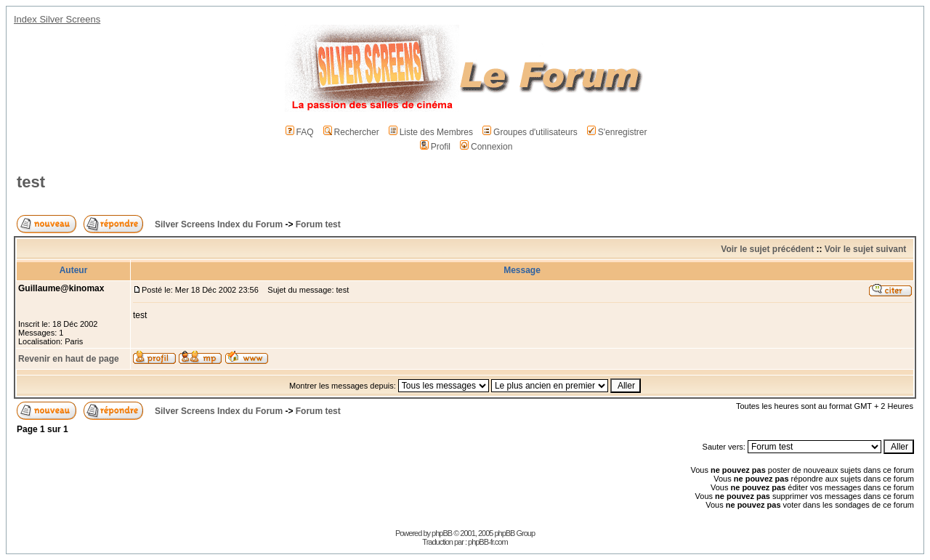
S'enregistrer (617, 132)
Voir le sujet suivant (865, 249)
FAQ (300, 132)
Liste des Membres (431, 132)
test (31, 182)
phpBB (442, 533)
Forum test (318, 224)
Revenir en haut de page (69, 359)
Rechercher (351, 132)
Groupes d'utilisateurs (530, 132)
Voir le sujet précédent (767, 249)
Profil (435, 147)
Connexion (486, 147)
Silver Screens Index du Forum (219, 224)
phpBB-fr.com (488, 542)
